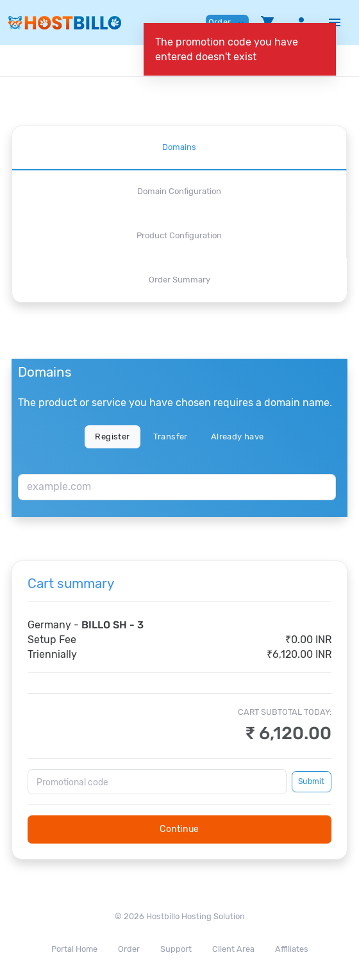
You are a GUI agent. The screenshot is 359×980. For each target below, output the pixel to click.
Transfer (171, 437)
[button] (268, 22)
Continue (180, 829)
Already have (238, 437)
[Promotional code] (157, 781)
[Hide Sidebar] (335, 22)
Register (112, 437)
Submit (311, 781)
